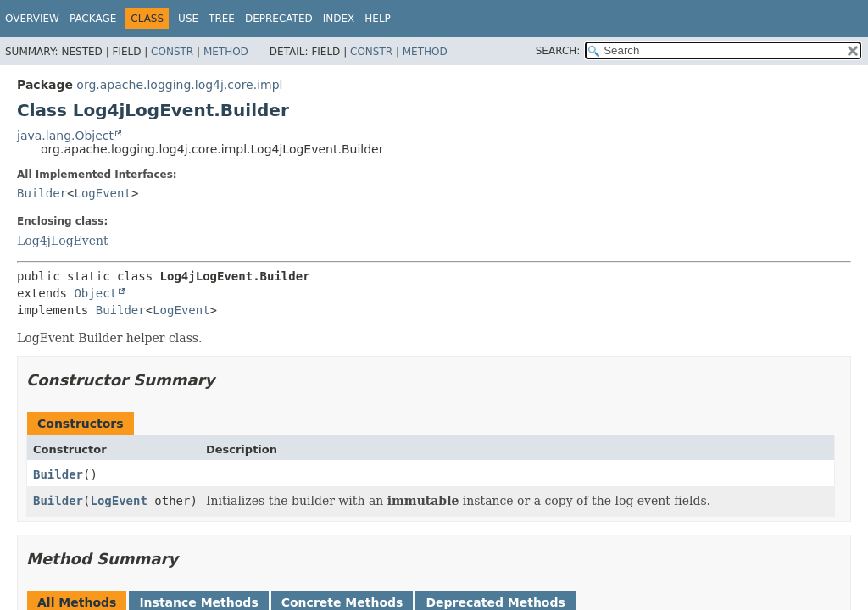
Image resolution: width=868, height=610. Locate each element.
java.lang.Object (65, 136)
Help (378, 19)
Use (188, 19)
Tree (222, 19)
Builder (42, 193)
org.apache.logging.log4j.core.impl (179, 85)
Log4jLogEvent (63, 241)
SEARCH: (558, 51)
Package (93, 19)
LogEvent (102, 193)
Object (95, 293)
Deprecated (279, 19)
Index (339, 19)
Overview (32, 19)
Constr (172, 52)
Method (226, 52)
